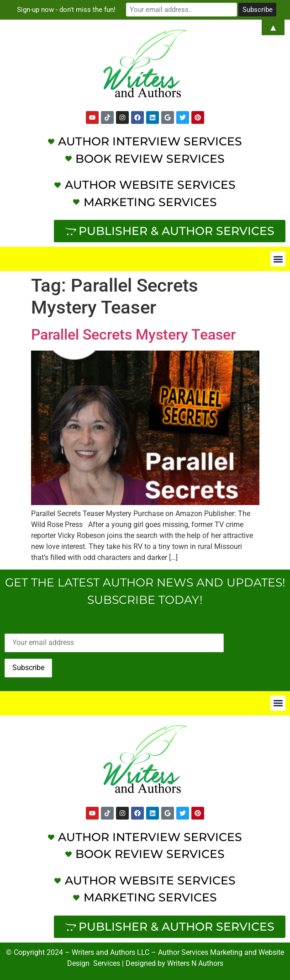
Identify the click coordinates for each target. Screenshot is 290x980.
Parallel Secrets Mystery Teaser (133, 335)
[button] (278, 259)
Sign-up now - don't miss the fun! (67, 10)
